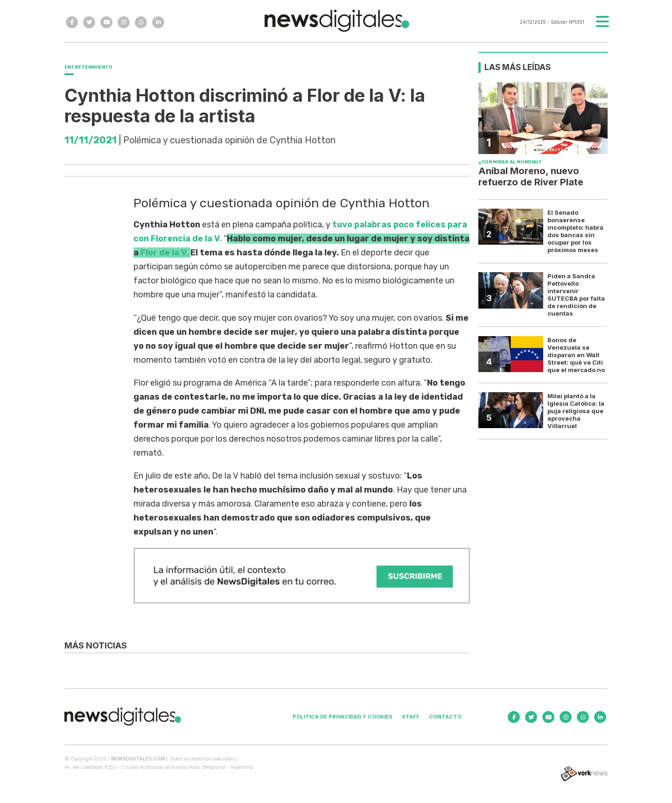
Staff (411, 717)
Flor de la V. (164, 253)
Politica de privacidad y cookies (343, 717)
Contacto (445, 717)
